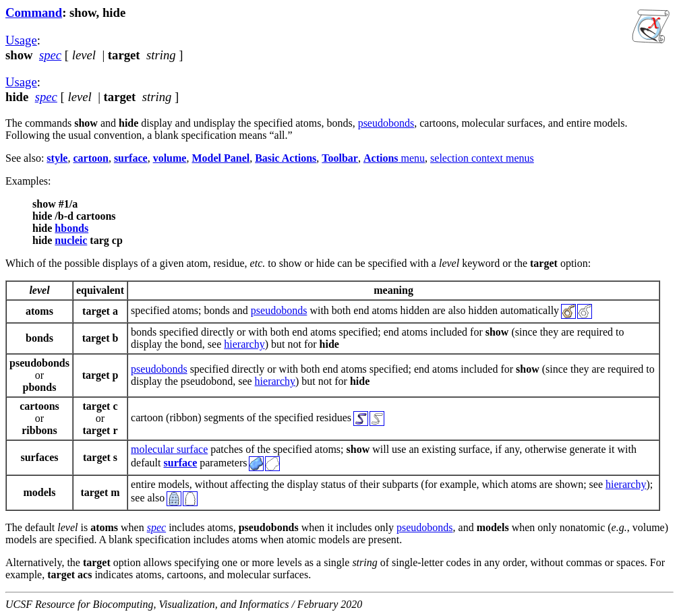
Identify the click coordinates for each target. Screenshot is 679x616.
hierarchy (244, 344)
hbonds (71, 228)
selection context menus (482, 158)
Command (34, 12)
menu (394, 158)
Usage (21, 40)
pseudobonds (386, 123)
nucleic (71, 240)
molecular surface (169, 449)
